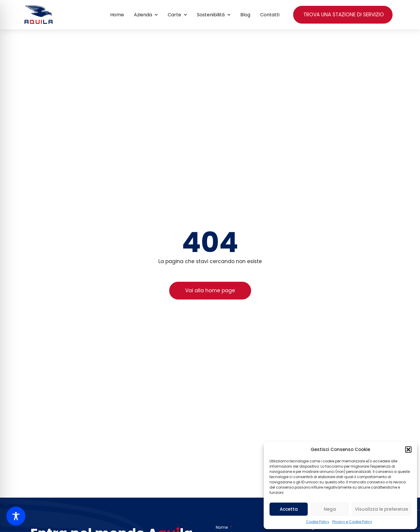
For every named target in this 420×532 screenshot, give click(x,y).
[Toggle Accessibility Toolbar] (16, 516)
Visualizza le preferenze (381, 509)
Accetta (289, 509)
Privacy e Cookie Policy (352, 522)
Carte (177, 15)
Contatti (270, 15)
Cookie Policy (318, 522)
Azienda (146, 15)
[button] (408, 450)
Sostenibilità (214, 15)
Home (117, 15)
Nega (330, 509)
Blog (245, 15)
